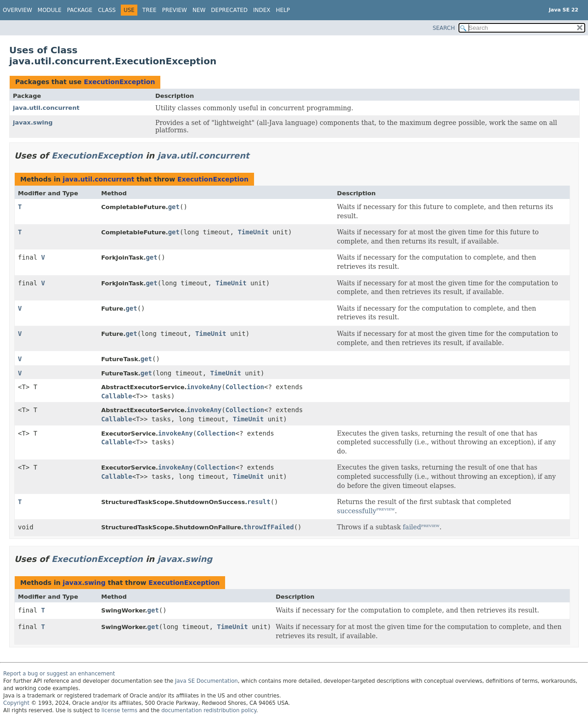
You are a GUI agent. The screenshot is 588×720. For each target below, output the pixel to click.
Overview (17, 10)
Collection (245, 387)
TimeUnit (253, 232)
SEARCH (444, 28)
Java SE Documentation (206, 681)
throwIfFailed (269, 527)
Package (80, 10)
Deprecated (229, 10)
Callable (116, 396)
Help (283, 10)
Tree (150, 10)
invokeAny (204, 387)
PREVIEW (385, 509)
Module (50, 10)
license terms (119, 710)
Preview (175, 10)
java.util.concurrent (46, 108)
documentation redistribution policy (209, 710)
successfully (357, 511)
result (259, 502)
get (174, 207)
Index (262, 10)
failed (412, 527)
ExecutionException (119, 82)
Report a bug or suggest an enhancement (59, 674)
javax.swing (33, 122)
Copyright (16, 703)
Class (107, 10)
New (199, 10)
